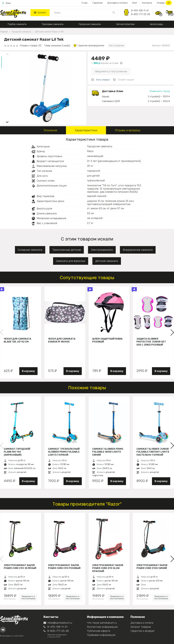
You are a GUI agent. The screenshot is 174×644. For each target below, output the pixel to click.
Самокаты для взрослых (71, 261)
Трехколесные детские (67, 250)
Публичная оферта (99, 631)
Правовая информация (101, 635)
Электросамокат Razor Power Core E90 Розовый (64, 567)
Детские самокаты (107, 261)
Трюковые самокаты (53, 24)
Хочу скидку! (103, 80)
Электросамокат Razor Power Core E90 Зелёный (20, 567)
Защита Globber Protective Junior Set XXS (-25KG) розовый (151, 342)
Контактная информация (102, 627)
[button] (7, 121)
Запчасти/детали (125, 24)
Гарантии (98, 3)
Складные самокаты (30, 250)
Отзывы (164, 3)
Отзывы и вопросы (128, 130)
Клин (6, 3)
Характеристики (86, 130)
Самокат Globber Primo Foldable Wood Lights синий (108, 452)
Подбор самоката (17, 24)
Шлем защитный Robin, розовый (108, 340)
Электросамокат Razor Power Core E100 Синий (152, 567)
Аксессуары (156, 24)
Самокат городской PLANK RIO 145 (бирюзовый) (17, 452)
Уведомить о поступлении (111, 71)
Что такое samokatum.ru (102, 623)
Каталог (40, 13)
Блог (135, 3)
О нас (85, 3)
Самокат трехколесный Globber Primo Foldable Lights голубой (64, 452)
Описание (50, 130)
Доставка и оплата (142, 623)
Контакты (147, 3)
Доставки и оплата (117, 3)
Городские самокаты (90, 24)
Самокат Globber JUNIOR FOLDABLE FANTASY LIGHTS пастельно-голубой (153, 452)
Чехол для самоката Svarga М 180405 (62, 340)
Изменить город (160, 91)
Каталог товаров (141, 627)
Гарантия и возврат (143, 631)
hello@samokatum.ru (58, 623)
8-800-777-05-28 (141, 14)
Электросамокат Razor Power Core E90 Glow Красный (108, 568)
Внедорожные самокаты (138, 250)
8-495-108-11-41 (140, 11)
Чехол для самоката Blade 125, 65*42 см (17, 340)
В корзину (28, 371)
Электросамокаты (102, 250)
